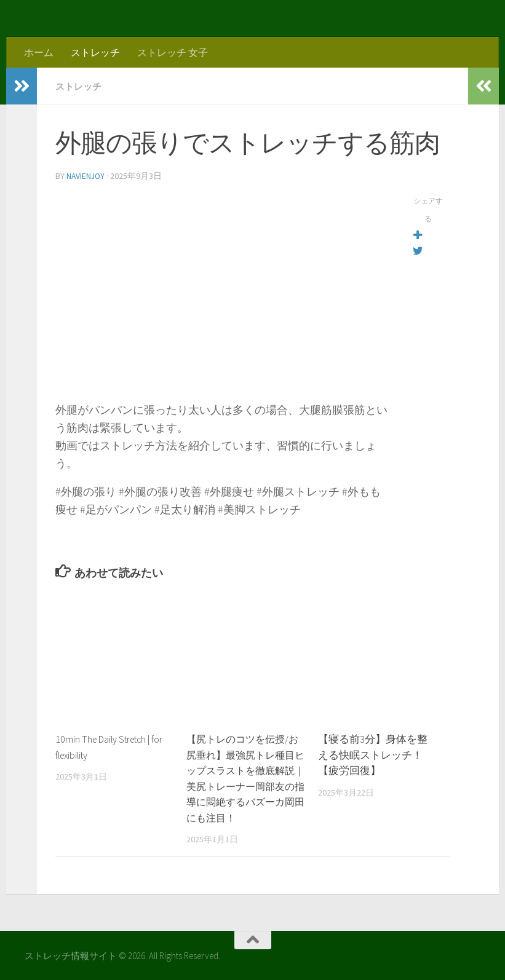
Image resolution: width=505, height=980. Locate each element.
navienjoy (86, 175)
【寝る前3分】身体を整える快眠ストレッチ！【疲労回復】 (373, 753)
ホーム (39, 52)
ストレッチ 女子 (173, 52)
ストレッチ (95, 52)
